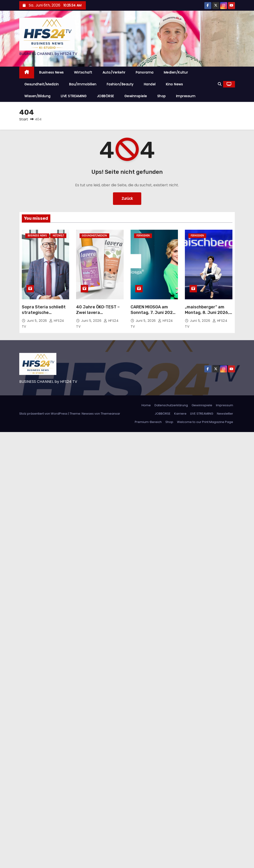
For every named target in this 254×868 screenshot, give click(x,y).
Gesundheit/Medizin (42, 84)
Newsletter (225, 414)
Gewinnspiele (136, 96)
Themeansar (110, 414)
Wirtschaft (83, 72)
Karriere (180, 414)
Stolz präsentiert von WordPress (44, 414)
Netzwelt (58, 236)
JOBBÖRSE (106, 96)
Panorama (145, 72)
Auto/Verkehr (114, 72)
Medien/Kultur (176, 72)
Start (24, 119)
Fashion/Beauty (120, 84)
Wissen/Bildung (37, 96)
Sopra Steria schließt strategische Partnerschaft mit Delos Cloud (44, 315)
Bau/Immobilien (83, 84)
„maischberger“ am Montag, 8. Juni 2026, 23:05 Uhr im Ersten (207, 313)
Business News (51, 72)
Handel (150, 84)
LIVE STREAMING (74, 96)
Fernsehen (143, 236)
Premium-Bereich (148, 422)
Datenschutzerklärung (171, 405)
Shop (162, 96)
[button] (220, 84)
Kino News (174, 84)
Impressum (186, 96)
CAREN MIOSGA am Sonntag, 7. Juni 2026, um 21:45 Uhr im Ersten (154, 313)
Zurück (127, 198)
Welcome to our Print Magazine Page (205, 422)
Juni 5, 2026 (38, 321)
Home (146, 405)
